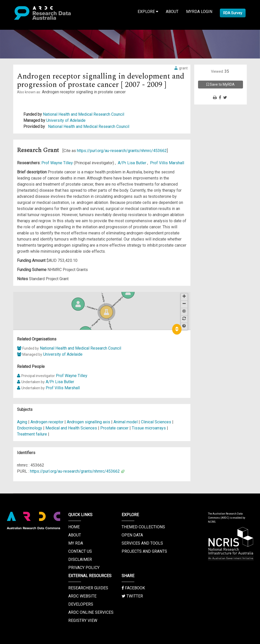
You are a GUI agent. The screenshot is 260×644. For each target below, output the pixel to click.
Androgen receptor (47, 422)
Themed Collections (143, 527)
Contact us (80, 551)
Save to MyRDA (221, 84)
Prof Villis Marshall (167, 163)
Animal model (126, 422)
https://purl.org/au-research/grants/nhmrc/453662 (122, 151)
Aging (22, 422)
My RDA (76, 543)
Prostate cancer (114, 428)
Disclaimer (80, 559)
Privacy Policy (84, 568)
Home (74, 527)
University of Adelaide (66, 120)
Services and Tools (142, 543)
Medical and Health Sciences (72, 428)
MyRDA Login (199, 12)
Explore (148, 12)
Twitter (132, 596)
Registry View (83, 620)
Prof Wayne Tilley (58, 163)
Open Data (132, 535)
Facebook (133, 588)
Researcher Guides (88, 588)
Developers (81, 604)
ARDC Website (82, 596)
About (172, 12)
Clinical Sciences (157, 422)
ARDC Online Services (91, 612)
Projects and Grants (144, 551)
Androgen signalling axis (88, 422)
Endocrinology (30, 428)
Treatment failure (32, 434)
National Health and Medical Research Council (84, 114)
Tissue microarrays (149, 428)
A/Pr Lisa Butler (133, 163)
